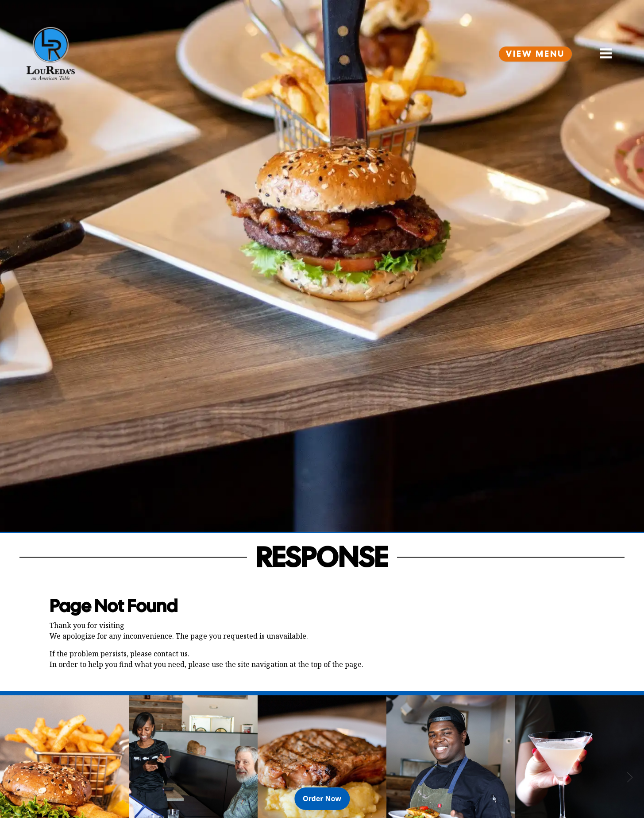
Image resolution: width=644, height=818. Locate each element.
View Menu (535, 54)
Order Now (326, 798)
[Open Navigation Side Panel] (602, 54)
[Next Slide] (630, 777)
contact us (171, 654)
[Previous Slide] (14, 777)
